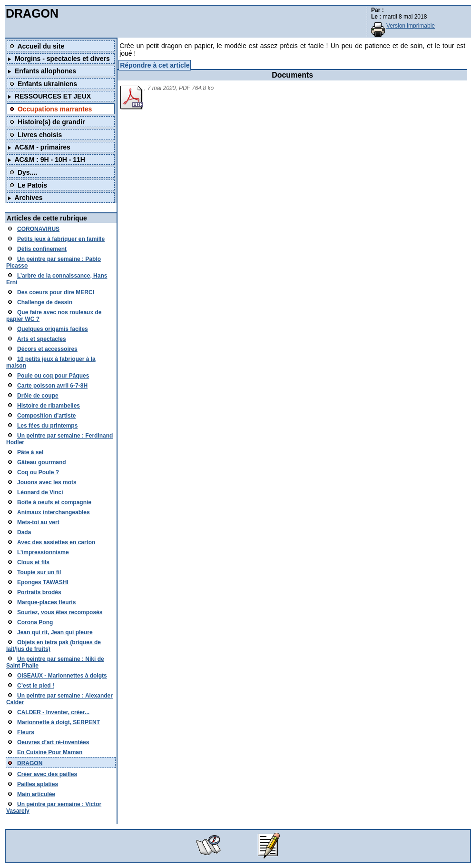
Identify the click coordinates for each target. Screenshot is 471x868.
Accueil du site (41, 46)
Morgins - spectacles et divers (62, 59)
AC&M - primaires (42, 147)
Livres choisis (40, 135)
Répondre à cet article (155, 65)
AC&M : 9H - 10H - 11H (50, 160)
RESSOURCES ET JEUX (53, 96)
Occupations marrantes (55, 109)
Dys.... (27, 172)
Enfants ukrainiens (47, 84)
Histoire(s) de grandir (51, 122)
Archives (28, 198)
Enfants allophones (45, 71)
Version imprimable (411, 26)
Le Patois (32, 185)
